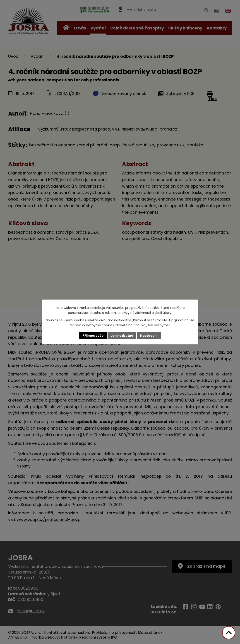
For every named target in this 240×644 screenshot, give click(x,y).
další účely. (163, 313)
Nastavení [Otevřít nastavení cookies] (150, 336)
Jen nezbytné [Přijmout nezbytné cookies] (122, 336)
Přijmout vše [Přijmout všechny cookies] (92, 336)
